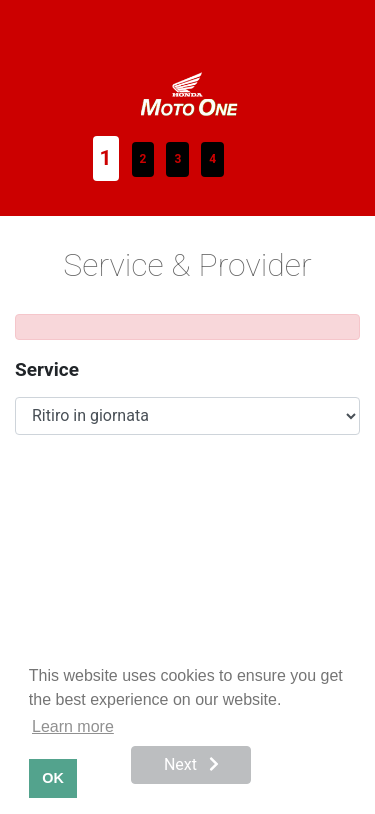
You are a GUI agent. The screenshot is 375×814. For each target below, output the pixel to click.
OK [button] (53, 778)
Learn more (73, 726)
